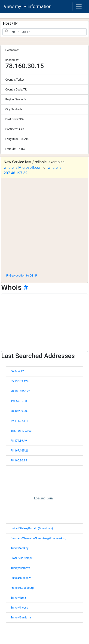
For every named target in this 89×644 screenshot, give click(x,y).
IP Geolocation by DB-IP (21, 275)
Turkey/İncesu (19, 608)
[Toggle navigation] (79, 6)
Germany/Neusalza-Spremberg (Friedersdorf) (38, 538)
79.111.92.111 (20, 421)
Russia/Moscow (21, 578)
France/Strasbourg (22, 588)
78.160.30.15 (19, 460)
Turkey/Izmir (18, 598)
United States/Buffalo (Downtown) (32, 528)
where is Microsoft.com (23, 168)
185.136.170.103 (21, 431)
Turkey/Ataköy (20, 548)
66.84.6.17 (17, 371)
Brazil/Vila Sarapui (22, 558)
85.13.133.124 (20, 381)
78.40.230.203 (20, 411)
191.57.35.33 (19, 401)
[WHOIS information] (44, 323)
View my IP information (28, 6)
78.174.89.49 (19, 441)
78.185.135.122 (20, 391)
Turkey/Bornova (20, 568)
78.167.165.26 (20, 451)
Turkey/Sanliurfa (21, 618)
